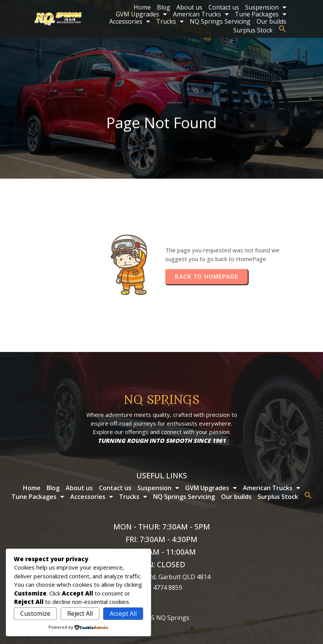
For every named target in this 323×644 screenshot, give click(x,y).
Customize (35, 613)
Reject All (80, 613)
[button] (283, 29)
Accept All (123, 613)
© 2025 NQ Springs (162, 618)
